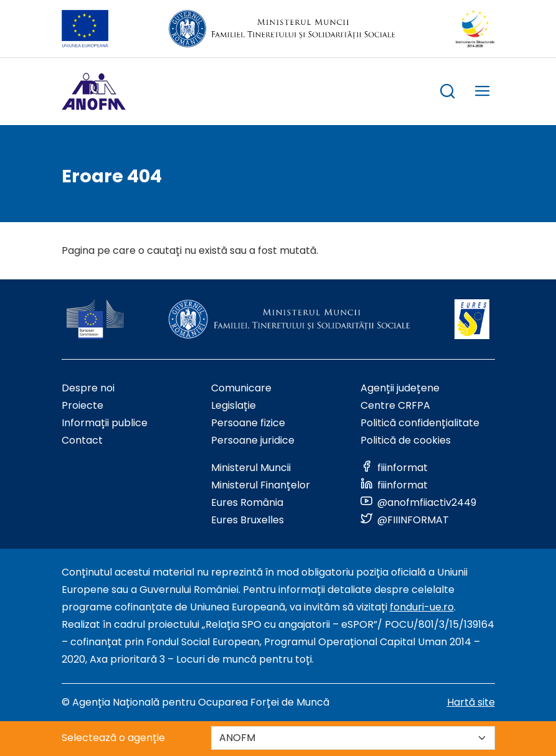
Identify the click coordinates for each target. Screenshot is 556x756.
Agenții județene (400, 388)
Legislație (233, 405)
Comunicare (241, 388)
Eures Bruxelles (247, 520)
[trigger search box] (448, 93)
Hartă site (471, 702)
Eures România (247, 502)
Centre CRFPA (395, 405)
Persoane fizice (248, 423)
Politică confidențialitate (420, 423)
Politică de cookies (406, 440)
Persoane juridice (253, 440)
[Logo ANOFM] (94, 91)
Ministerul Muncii (251, 468)
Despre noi (88, 388)
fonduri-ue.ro (422, 607)
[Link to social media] (394, 468)
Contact (82, 440)
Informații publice (105, 423)
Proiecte (82, 405)
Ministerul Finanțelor (261, 485)
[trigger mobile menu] (483, 93)
